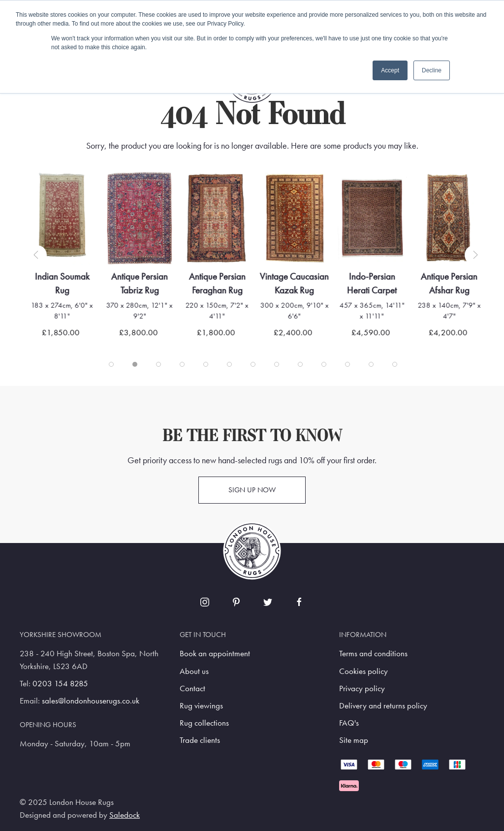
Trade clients (200, 740)
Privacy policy (362, 688)
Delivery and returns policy (383, 706)
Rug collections (204, 723)
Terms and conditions (373, 654)
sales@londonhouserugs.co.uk (91, 701)
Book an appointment (215, 654)
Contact (192, 688)
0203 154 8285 (60, 684)
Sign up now (252, 490)
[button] (37, 255)
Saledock (125, 815)
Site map (354, 740)
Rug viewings (201, 706)
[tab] (111, 364)
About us (194, 671)
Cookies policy (363, 671)
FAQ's (349, 723)
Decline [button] (432, 70)
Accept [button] (390, 70)
